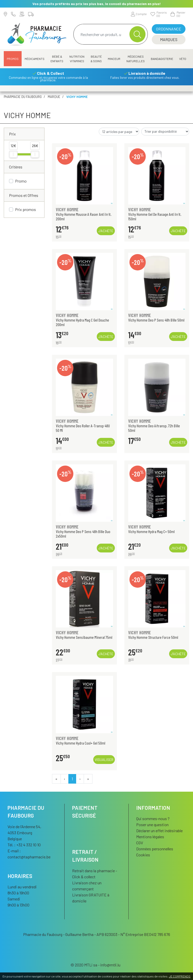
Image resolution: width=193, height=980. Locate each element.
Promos (13, 59)
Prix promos (26, 209)
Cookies (143, 855)
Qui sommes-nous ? (153, 818)
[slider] (13, 154)
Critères (16, 167)
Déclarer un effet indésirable (159, 831)
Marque (54, 97)
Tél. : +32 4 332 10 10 (24, 845)
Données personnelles (155, 849)
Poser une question (152, 825)
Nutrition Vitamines (77, 59)
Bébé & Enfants (57, 59)
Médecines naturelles (136, 59)
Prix (12, 134)
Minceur (114, 59)
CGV (140, 843)
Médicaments (35, 59)
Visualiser (104, 760)
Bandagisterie (162, 59)
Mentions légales (150, 837)
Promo (21, 181)
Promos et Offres (24, 195)
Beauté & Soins (96, 59)
